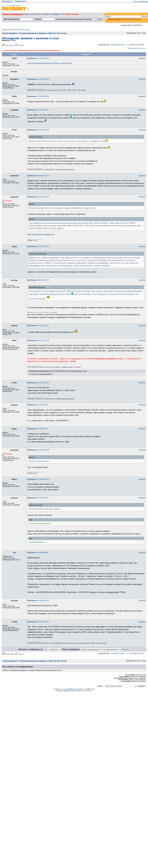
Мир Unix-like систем (57, 33)
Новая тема (9, 45)
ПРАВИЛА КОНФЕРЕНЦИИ (13, 14)
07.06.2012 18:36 (39, 479)
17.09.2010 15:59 (39, 58)
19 (130, 45)
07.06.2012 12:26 (39, 450)
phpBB (69, 689)
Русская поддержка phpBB (66, 691)
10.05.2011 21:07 (39, 247)
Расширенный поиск (133, 19)
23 (140, 45)
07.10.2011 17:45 (39, 340)
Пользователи (46, 14)
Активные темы (24, 30)
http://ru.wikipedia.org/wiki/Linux (41, 234)
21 (135, 45)
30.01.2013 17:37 (39, 622)
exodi (53, 371)
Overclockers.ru (7, 2)
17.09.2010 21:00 (39, 96)
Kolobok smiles (81, 691)
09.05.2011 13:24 (39, 176)
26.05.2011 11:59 (39, 280)
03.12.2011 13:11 (39, 383)
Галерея (56, 14)
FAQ (63, 14)
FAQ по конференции (141, 2)
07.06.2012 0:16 (38, 429)
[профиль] (142, 58)
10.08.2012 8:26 (38, 553)
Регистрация (34, 14)
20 (133, 45)
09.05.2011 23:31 (39, 197)
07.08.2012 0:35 (38, 498)
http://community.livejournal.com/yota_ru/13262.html (50, 63)
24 (143, 45)
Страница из (117, 45)
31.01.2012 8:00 (38, 405)
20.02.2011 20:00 (39, 130)
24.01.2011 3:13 (38, 110)
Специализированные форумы (33, 33)
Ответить (21, 45)
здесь (141, 307)
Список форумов (10, 33)
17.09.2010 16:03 (39, 79)
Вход (26, 14)
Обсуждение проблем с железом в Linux (30, 38)
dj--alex (13, 40)
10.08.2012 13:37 (39, 601)
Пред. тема (132, 48)
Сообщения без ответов (10, 30)
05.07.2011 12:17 (39, 326)
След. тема (141, 48)
